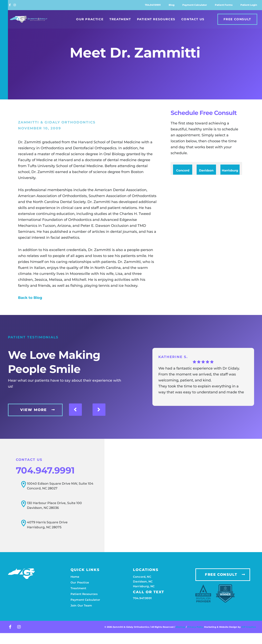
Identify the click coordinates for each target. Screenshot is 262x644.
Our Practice (90, 19)
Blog (172, 5)
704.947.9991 (153, 5)
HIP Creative (249, 626)
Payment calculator (195, 5)
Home (75, 576)
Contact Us (193, 19)
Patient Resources (156, 19)
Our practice (80, 581)
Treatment (120, 19)
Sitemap (180, 626)
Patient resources (84, 593)
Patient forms (224, 5)
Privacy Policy (196, 626)
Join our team (81, 605)
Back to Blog (30, 298)
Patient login (249, 5)
